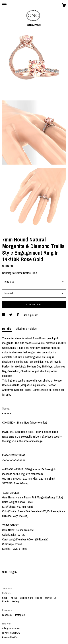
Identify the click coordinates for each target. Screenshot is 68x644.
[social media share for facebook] (4, 315)
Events (6, 601)
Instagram (20, 615)
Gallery (16, 601)
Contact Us (51, 598)
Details (7, 329)
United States (23, 273)
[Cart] (64, 5)
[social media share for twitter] (11, 315)
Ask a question (31, 315)
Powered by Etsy (10, 637)
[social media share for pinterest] (18, 315)
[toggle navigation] (4, 5)
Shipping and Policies (31, 598)
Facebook (7, 615)
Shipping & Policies (26, 329)
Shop (5, 598)
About (14, 598)
